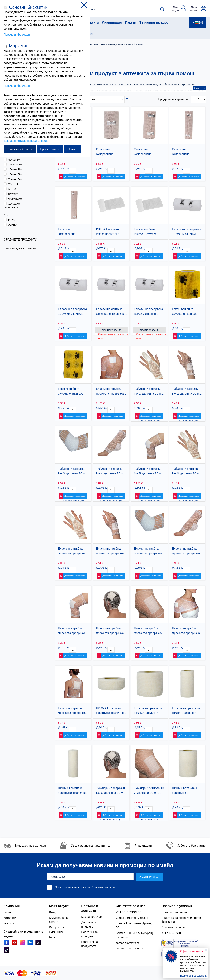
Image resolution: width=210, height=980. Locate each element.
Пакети (131, 22)
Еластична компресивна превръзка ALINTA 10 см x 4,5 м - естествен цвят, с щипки (149, 152)
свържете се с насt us (130, 948)
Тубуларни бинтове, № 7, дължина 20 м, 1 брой (149, 791)
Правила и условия (104, 887)
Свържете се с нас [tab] (131, 906)
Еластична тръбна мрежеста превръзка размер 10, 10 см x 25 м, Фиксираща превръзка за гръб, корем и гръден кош (111, 392)
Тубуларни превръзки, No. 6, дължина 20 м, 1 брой (111, 791)
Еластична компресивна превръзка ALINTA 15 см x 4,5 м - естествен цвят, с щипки (187, 152)
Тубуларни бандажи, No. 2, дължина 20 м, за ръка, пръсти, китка (187, 392)
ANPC (166, 933)
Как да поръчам (92, 917)
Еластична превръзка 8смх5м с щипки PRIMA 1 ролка (148, 312)
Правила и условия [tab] (177, 906)
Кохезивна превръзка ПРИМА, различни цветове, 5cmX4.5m (148, 711)
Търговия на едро (154, 22)
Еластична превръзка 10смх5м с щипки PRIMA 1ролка (187, 232)
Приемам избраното (20, 149)
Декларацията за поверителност (25, 141)
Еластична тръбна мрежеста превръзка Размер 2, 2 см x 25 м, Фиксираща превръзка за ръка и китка (111, 551)
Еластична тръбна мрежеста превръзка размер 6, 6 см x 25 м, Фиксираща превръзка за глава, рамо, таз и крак (111, 631)
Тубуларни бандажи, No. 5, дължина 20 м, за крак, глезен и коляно (148, 472)
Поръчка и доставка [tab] (90, 908)
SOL (179, 933)
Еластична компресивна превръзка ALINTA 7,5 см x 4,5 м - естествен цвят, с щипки (111, 152)
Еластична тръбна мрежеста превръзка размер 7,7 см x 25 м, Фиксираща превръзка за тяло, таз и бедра (149, 631)
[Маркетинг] (5, 47)
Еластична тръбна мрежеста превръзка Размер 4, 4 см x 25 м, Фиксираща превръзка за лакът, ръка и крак (187, 551)
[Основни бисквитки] (5, 8)
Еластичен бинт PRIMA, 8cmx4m (145, 231)
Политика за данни (174, 912)
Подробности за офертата (193, 976)
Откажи (72, 149)
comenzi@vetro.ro (127, 943)
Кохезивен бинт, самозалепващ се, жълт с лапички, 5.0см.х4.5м (184, 312)
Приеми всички (50, 149)
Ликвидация (112, 22)
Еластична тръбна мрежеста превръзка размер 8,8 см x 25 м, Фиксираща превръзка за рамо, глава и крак (187, 631)
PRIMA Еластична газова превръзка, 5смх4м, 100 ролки (109, 232)
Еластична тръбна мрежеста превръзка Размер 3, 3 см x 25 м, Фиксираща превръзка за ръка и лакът (149, 551)
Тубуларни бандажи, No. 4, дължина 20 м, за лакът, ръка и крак (110, 472)
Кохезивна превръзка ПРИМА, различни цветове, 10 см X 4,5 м (187, 711)
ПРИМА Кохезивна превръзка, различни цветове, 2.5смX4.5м (110, 711)
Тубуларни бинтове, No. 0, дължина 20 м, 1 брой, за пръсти (187, 472)
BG (198, 22)
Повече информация (18, 35)
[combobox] (108, 9)
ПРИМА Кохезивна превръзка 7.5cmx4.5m (185, 791)
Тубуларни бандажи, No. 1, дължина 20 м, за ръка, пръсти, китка (148, 392)
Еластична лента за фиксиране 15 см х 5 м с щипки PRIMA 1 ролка (111, 312)
